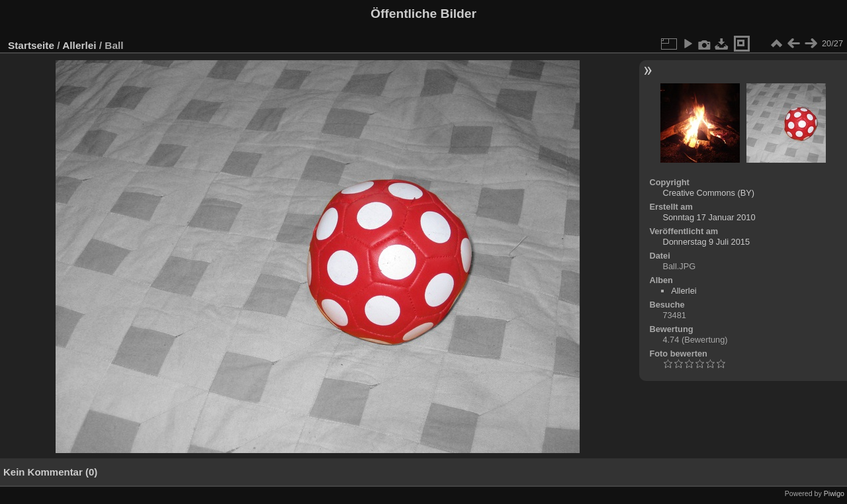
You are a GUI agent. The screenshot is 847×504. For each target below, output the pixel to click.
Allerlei (79, 45)
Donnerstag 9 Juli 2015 (706, 242)
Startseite (31, 45)
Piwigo (834, 493)
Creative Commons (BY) (708, 193)
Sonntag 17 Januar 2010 (709, 217)
